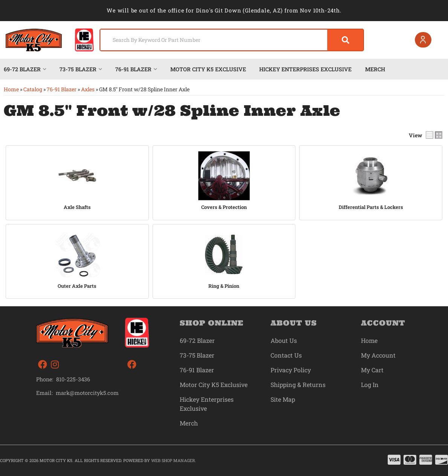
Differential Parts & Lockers (371, 207)
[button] (232, 40)
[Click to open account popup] (423, 40)
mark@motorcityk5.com (87, 393)
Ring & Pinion (224, 286)
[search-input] (214, 40)
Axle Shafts (77, 207)
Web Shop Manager (173, 460)
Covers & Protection (224, 207)
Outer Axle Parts (77, 286)
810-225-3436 (73, 379)
